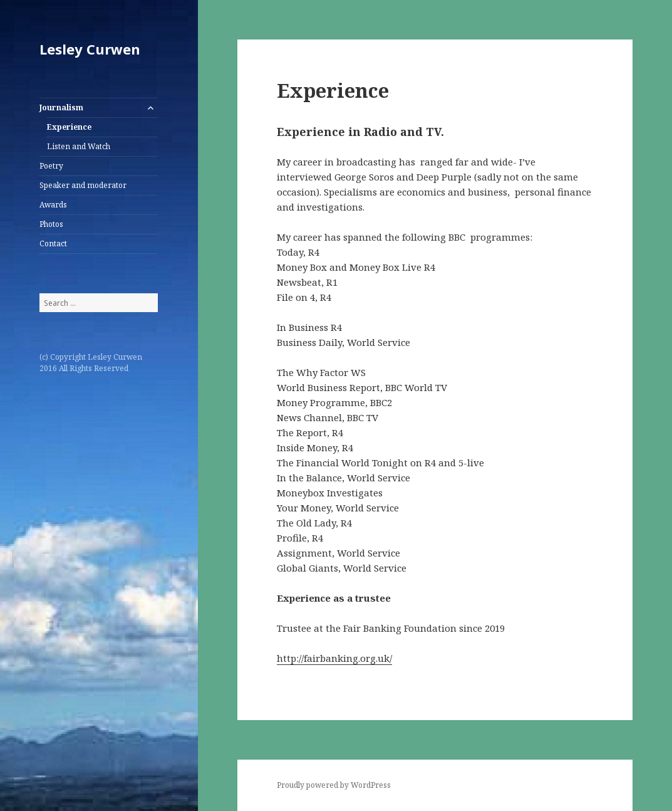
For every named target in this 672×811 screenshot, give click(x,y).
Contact (53, 243)
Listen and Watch (79, 146)
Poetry (51, 166)
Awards (53, 205)
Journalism (61, 107)
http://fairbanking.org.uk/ (334, 658)
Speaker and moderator (83, 185)
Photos (51, 224)
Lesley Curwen (90, 49)
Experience (69, 127)
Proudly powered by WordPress (334, 785)
